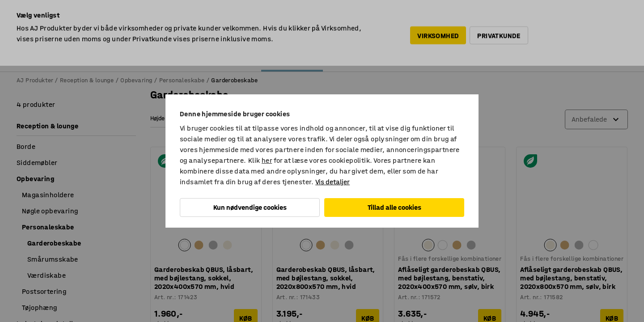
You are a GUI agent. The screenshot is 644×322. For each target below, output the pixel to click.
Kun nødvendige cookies (250, 207)
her (267, 160)
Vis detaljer (333, 182)
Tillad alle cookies (394, 207)
